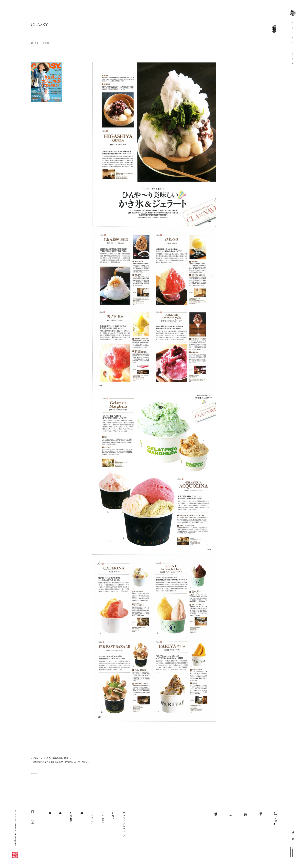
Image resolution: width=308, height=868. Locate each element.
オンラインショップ (124, 822)
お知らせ (113, 814)
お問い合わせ (71, 816)
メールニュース (103, 817)
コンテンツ (92, 817)
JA (293, 839)
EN (293, 832)
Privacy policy (15, 839)
